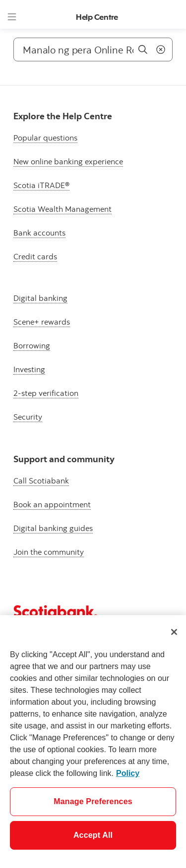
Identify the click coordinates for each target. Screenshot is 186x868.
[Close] (174, 632)
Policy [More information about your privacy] (128, 773)
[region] (93, 742)
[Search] (93, 49)
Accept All (93, 835)
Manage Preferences (93, 801)
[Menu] (12, 17)
